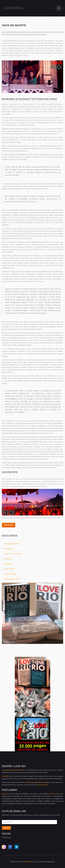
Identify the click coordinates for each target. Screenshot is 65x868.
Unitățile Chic (9, 549)
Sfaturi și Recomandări (12, 579)
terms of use (55, 794)
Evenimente (8, 564)
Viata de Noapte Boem (12, 544)
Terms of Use (7, 794)
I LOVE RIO (13, 8)
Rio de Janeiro (19, 770)
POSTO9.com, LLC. (29, 862)
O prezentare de (8, 770)
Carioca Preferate (10, 574)
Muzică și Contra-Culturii (13, 554)
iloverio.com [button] (9, 525)
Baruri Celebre (9, 569)
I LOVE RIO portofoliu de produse (38, 782)
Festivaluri (8, 559)
